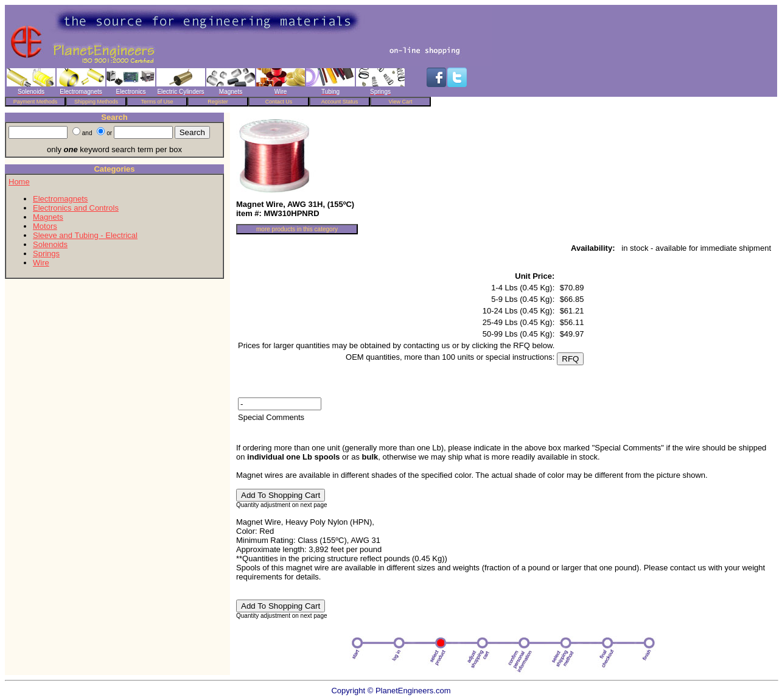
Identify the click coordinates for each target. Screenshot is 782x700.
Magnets (48, 217)
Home (19, 182)
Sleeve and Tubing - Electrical (85, 235)
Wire (41, 263)
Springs (46, 254)
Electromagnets (60, 199)
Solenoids (50, 244)
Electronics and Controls (76, 208)
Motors (45, 226)
